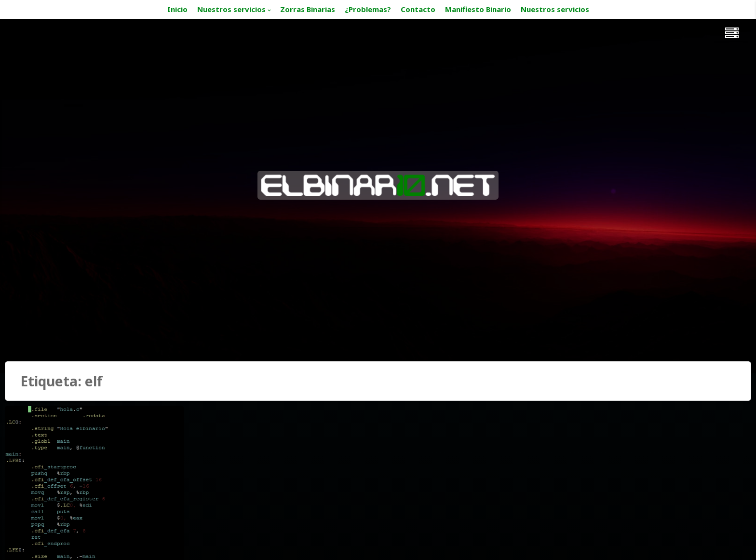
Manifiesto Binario (478, 9)
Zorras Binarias (308, 9)
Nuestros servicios (231, 9)
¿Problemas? (368, 9)
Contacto (418, 9)
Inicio (177, 9)
